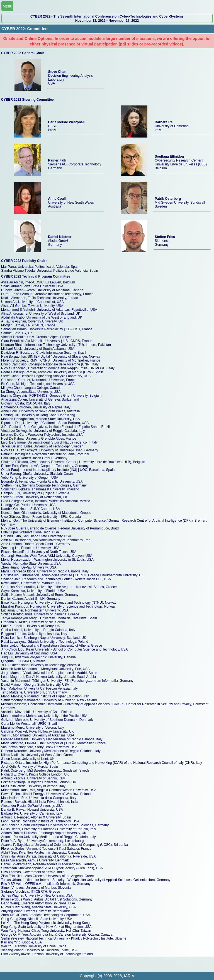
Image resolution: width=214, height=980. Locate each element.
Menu (7, 6)
